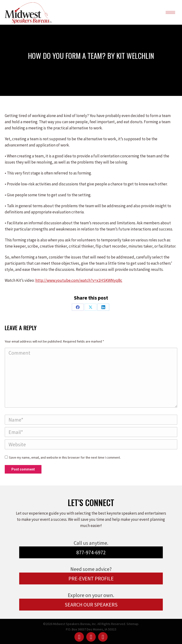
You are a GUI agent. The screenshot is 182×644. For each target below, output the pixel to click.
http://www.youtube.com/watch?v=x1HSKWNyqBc (79, 280)
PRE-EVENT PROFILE (91, 578)
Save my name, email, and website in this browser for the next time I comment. (65, 457)
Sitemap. (133, 624)
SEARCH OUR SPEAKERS (91, 605)
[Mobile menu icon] (170, 12)
